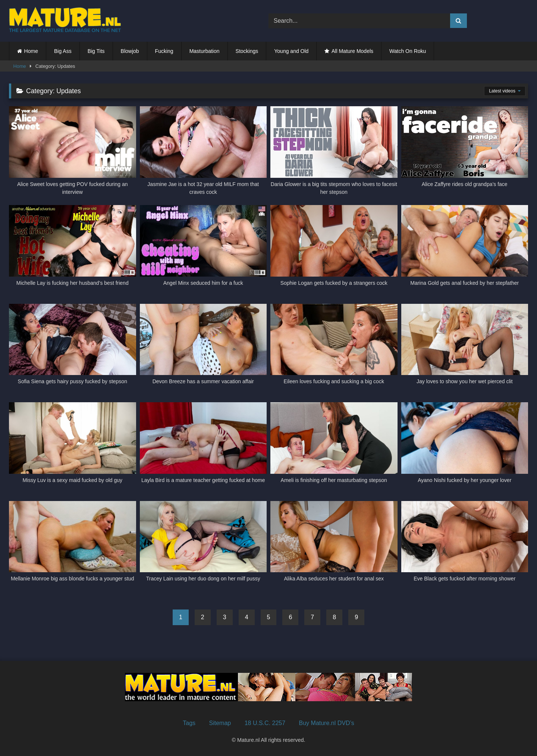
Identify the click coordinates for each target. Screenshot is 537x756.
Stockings (247, 51)
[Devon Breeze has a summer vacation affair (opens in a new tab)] (203, 349)
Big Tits (96, 51)
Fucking (164, 51)
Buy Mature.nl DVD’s (327, 723)
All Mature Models (352, 51)
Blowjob (130, 51)
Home (31, 51)
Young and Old (291, 51)
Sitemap (220, 723)
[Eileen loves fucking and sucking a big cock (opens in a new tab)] (334, 349)
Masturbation (205, 51)
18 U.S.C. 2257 (265, 723)
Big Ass (63, 51)
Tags (189, 723)
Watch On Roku (408, 51)
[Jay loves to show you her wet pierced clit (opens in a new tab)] (465, 349)
